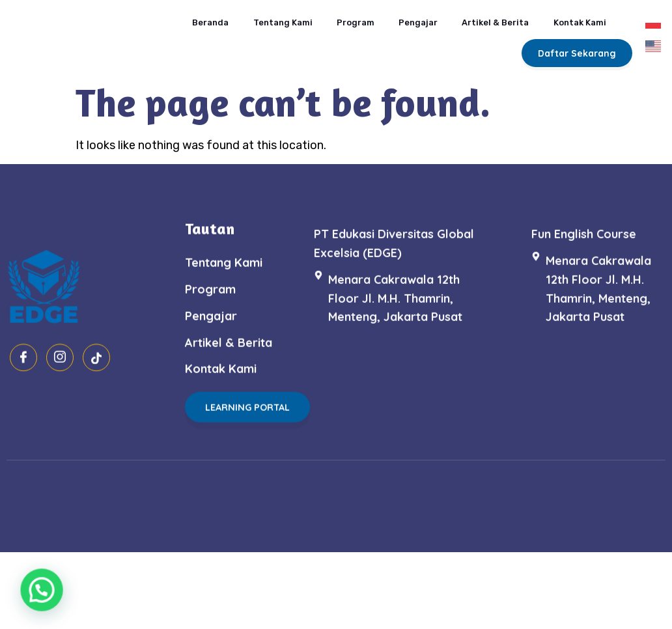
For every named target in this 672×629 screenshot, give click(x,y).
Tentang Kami (264, 17)
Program (339, 17)
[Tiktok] (96, 398)
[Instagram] (60, 398)
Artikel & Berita (480, 17)
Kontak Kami (566, 17)
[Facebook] (23, 398)
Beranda (191, 17)
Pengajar (401, 17)
